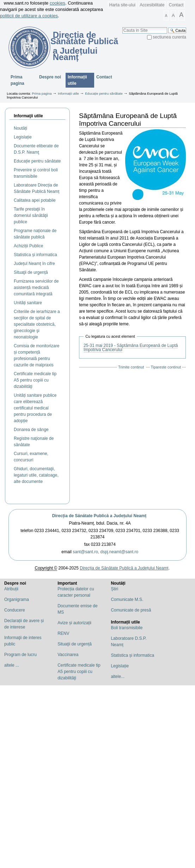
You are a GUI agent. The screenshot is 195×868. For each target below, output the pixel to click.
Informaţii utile (28, 116)
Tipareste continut (166, 367)
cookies (57, 3)
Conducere (15, 610)
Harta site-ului (122, 5)
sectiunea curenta (169, 37)
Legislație (120, 666)
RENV (63, 633)
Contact (176, 5)
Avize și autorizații (74, 623)
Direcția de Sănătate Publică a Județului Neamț (99, 516)
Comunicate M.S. (127, 600)
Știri (114, 589)
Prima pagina (17, 80)
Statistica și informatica (132, 655)
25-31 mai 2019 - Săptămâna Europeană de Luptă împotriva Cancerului (131, 348)
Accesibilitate (152, 5)
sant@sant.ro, (86, 552)
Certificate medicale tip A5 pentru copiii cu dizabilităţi (79, 672)
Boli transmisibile (127, 628)
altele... (118, 677)
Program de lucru (20, 655)
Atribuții (11, 589)
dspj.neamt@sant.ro (120, 552)
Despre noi (50, 77)
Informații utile (77, 80)
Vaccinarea (68, 655)
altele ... (12, 665)
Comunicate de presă (131, 610)
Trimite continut (131, 367)
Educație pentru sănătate (104, 93)
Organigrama (17, 600)
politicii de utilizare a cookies (29, 16)
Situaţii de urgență (75, 644)
